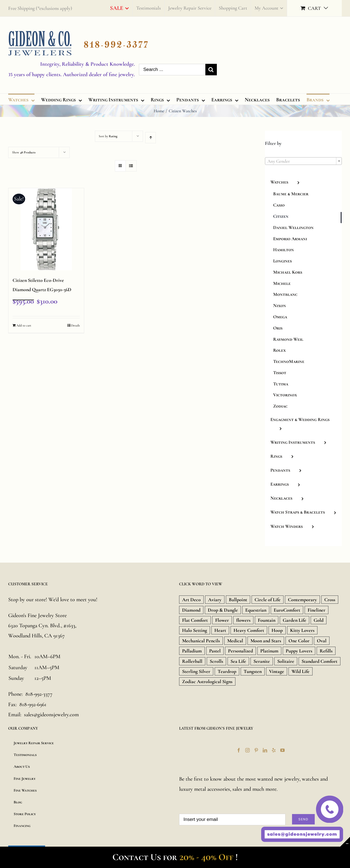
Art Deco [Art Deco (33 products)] (191, 600)
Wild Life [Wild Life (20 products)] (301, 671)
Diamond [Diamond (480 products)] (191, 610)
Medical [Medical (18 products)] (235, 641)
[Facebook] (239, 750)
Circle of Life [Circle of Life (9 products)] (268, 600)
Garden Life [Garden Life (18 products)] (294, 620)
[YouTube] (282, 750)
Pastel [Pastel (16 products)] (215, 651)
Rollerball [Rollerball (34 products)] (192, 661)
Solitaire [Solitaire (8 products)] (286, 661)
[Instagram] (247, 750)
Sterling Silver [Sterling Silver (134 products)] (196, 671)
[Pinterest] (256, 750)
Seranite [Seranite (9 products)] (262, 661)
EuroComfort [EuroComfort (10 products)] (287, 610)
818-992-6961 (33, 704)
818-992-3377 (39, 694)
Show (24, 152)
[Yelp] (274, 750)
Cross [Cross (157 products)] (330, 600)
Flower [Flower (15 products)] (222, 620)
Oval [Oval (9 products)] (322, 641)
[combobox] (303, 161)
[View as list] (131, 166)
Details (75, 325)
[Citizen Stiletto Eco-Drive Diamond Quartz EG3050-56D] (46, 229)
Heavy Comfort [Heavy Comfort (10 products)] (249, 630)
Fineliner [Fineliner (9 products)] (317, 610)
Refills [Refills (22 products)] (326, 651)
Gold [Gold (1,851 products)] (319, 620)
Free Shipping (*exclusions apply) (40, 8)
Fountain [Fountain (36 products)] (267, 620)
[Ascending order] (151, 138)
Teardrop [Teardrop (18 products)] (227, 671)
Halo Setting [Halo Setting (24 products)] (195, 630)
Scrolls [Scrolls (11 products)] (216, 661)
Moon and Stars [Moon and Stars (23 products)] (266, 641)
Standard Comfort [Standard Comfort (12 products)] (320, 661)
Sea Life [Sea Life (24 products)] (238, 661)
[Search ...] (172, 70)
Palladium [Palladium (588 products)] (192, 651)
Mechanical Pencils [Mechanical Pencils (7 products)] (201, 641)
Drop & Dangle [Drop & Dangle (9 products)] (223, 610)
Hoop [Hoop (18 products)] (277, 630)
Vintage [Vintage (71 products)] (277, 671)
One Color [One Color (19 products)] (299, 641)
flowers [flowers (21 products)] (243, 620)
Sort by (108, 136)
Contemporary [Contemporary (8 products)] (302, 600)
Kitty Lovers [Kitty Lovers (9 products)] (302, 630)
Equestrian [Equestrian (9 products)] (256, 610)
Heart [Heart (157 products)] (220, 630)
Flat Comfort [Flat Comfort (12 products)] (195, 620)
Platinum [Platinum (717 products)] (269, 651)
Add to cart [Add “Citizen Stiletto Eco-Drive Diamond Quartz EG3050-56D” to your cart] (24, 325)
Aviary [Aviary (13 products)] (215, 600)
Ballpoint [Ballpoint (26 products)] (238, 600)
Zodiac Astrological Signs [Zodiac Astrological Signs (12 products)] (207, 681)
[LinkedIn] (265, 750)
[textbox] (303, 161)
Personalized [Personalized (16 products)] (240, 651)
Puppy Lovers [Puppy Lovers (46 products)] (299, 651)
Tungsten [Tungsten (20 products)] (253, 671)
